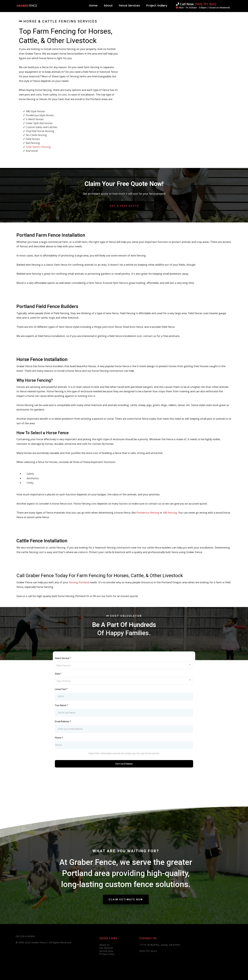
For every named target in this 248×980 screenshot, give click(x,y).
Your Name (61, 705)
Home (93, 5)
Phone (59, 738)
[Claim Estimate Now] (126, 899)
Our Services (107, 948)
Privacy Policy (107, 954)
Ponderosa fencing (148, 513)
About (108, 5)
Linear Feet (61, 689)
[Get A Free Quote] (124, 206)
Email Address (63, 721)
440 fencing (170, 513)
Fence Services (129, 5)
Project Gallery (157, 5)
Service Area (107, 951)
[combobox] (124, 665)
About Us (105, 945)
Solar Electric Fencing (38, 147)
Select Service (63, 658)
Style (58, 674)
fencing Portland (79, 582)
